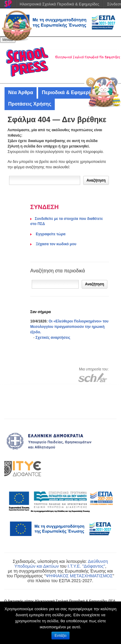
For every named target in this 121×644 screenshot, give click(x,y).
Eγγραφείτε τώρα (50, 234)
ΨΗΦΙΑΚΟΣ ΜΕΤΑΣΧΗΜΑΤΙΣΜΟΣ (79, 576)
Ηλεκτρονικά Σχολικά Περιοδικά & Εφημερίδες (59, 4)
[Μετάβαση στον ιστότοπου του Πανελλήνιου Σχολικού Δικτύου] (93, 377)
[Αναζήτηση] (55, 284)
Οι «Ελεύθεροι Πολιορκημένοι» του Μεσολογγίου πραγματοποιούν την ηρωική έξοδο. (69, 327)
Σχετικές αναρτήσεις (53, 338)
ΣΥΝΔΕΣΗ (44, 207)
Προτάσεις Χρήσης (30, 104)
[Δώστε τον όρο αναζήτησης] (45, 180)
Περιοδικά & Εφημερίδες (70, 92)
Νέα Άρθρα (21, 92)
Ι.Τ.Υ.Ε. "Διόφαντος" (86, 566)
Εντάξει (61, 636)
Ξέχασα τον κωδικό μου (56, 244)
